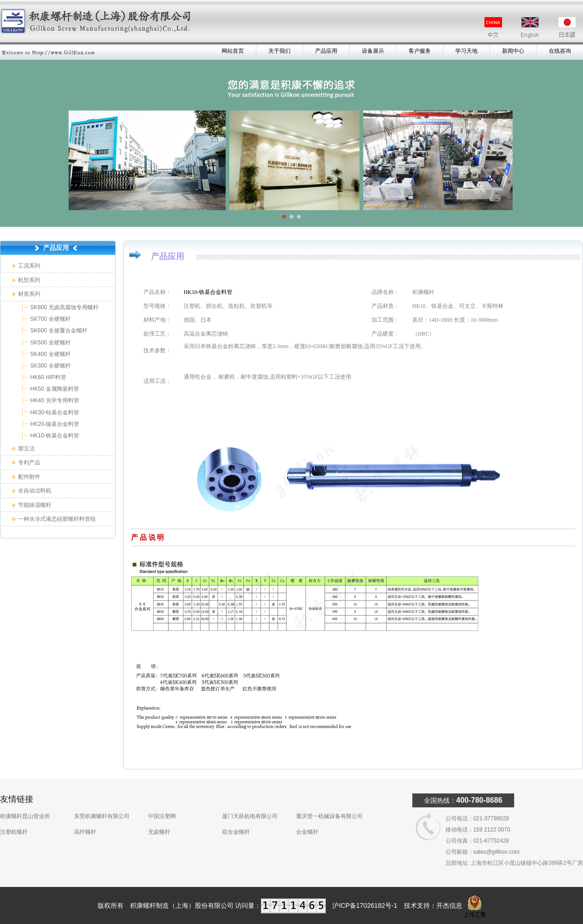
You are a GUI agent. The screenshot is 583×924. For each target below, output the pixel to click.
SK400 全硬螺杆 (50, 354)
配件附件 (29, 477)
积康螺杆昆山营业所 (25, 805)
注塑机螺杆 (14, 821)
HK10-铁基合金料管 (54, 436)
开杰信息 (449, 905)
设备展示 (373, 51)
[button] (284, 217)
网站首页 (233, 51)
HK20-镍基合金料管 (54, 424)
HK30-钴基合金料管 (54, 412)
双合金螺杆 (236, 821)
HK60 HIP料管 (47, 377)
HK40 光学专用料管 (54, 400)
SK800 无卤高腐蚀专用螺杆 (64, 307)
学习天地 (466, 51)
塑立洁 (26, 449)
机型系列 (29, 280)
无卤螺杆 (159, 821)
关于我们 (279, 51)
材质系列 (29, 294)
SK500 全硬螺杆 (50, 343)
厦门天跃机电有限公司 (250, 805)
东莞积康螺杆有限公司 (102, 805)
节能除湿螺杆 (35, 505)
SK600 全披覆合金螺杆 (58, 331)
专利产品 (29, 462)
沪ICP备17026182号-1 (365, 905)
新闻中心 (513, 51)
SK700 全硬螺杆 (50, 319)
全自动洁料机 (35, 491)
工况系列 (29, 266)
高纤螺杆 (85, 821)
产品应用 (326, 51)
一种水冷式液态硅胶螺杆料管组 (57, 519)
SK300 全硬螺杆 (50, 366)
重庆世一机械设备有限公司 (329, 805)
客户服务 (420, 51)
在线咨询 (560, 51)
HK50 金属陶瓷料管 (54, 389)
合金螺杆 (307, 821)
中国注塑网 (162, 805)
